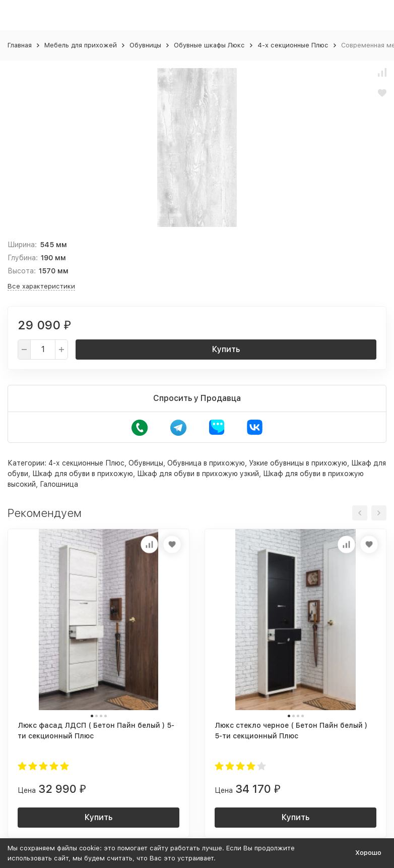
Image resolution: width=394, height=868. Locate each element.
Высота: (22, 271)
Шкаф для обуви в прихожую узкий (198, 474)
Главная (20, 45)
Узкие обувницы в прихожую (298, 463)
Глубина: (23, 258)
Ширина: (22, 245)
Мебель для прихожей (81, 45)
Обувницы (145, 45)
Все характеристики (41, 286)
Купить (226, 349)
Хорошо (368, 853)
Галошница (59, 484)
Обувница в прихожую (206, 463)
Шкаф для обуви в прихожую (83, 474)
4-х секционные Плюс (293, 45)
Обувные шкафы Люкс (209, 45)
